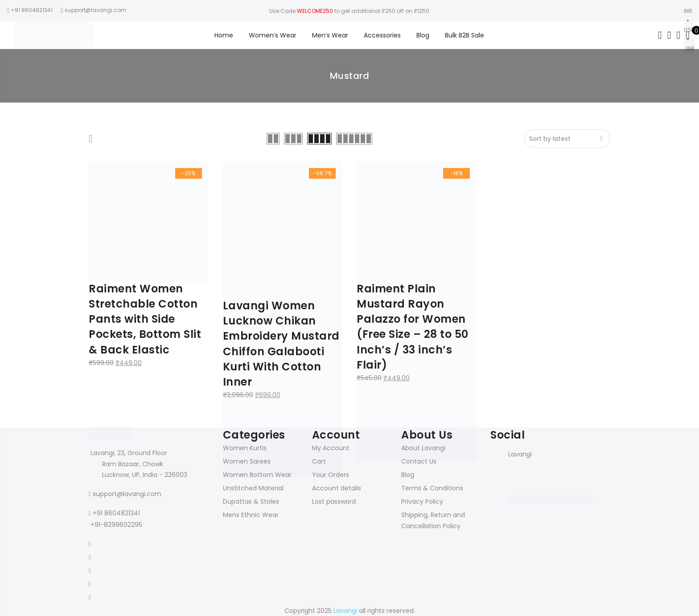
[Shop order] (567, 139)
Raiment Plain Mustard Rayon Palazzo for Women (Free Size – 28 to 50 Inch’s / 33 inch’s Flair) (413, 327)
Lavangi (520, 454)
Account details (337, 488)
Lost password (334, 501)
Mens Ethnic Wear (251, 515)
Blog (423, 35)
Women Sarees (247, 461)
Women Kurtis (245, 448)
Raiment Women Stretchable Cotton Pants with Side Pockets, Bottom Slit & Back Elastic (145, 319)
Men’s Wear (330, 35)
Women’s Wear (273, 35)
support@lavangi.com (127, 494)
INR (690, 48)
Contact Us (419, 461)
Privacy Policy (422, 501)
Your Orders (331, 475)
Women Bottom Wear (257, 475)
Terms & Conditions (432, 488)
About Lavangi (423, 448)
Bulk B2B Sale (465, 35)
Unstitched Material (253, 488)
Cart (319, 461)
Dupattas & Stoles (251, 501)
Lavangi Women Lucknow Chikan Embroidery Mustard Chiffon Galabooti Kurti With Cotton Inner (281, 344)
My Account (331, 448)
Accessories (382, 35)
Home (224, 35)
